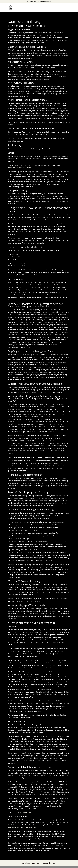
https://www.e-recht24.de (22, 813)
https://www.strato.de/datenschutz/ (20, 168)
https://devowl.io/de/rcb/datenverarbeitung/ (23, 827)
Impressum (36, 863)
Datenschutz (25, 863)
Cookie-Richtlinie (49, 863)
